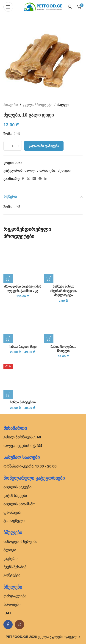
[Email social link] (34, 179)
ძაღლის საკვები (17, 487)
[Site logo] (43, 7)
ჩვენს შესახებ (15, 567)
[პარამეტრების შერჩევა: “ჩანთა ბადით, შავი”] (8, 338)
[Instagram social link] (19, 625)
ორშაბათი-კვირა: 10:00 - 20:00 (30, 466)
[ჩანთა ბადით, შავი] (23, 324)
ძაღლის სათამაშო (19, 504)
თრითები (47, 170)
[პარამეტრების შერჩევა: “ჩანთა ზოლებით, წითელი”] (49, 338)
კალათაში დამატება (44, 146)
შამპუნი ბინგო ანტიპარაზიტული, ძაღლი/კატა (63, 291)
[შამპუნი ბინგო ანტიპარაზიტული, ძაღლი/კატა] (64, 264)
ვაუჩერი (10, 558)
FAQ (7, 613)
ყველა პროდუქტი (38, 105)
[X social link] (28, 179)
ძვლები (64, 170)
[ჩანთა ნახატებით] (23, 380)
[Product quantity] (13, 146)
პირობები (12, 604)
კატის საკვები (15, 495)
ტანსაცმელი (14, 521)
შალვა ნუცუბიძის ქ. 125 (23, 446)
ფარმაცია (12, 512)
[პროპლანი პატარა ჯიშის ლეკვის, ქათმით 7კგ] (23, 264)
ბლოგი (10, 550)
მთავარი (11, 105)
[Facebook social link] (23, 179)
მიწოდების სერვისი (20, 541)
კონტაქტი (12, 575)
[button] (8, 278)
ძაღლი (63, 105)
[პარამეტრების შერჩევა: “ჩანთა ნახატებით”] (8, 394)
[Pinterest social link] (40, 179)
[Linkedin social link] (46, 179)
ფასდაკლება (15, 596)
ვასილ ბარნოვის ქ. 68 (22, 437)
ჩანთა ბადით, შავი (23, 347)
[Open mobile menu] (8, 7)
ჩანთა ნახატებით (23, 402)
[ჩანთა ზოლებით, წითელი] (64, 324)
